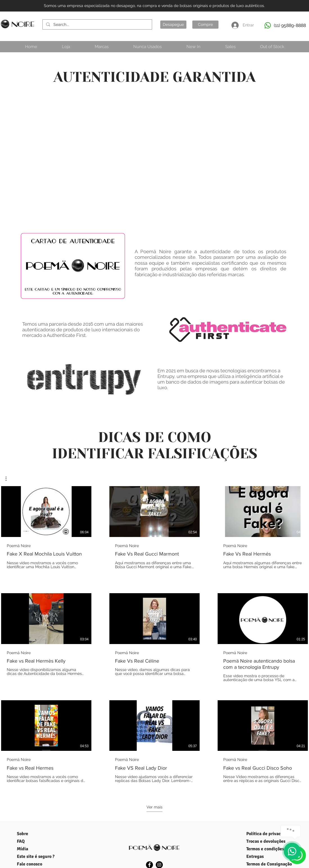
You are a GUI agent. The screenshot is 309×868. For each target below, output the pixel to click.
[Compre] (205, 25)
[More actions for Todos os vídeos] (9, 479)
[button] (9, 479)
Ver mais (154, 807)
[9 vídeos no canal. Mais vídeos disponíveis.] (154, 638)
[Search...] (97, 24)
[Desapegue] (173, 25)
